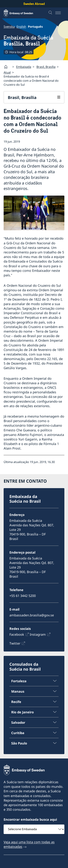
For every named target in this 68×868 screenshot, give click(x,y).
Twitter (15, 643)
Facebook (17, 634)
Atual (7, 72)
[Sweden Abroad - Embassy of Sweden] (22, 13)
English (21, 27)
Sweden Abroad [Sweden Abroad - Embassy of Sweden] (34, 4)
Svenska (9, 27)
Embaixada (24, 67)
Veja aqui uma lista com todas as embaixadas (29, 844)
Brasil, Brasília (46, 67)
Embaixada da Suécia (28, 41)
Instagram (38, 634)
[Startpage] (7, 67)
